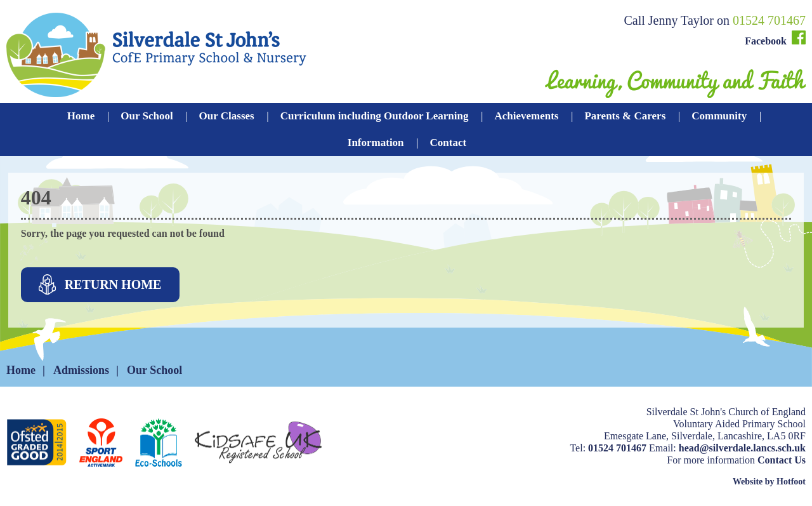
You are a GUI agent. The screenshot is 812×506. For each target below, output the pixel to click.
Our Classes (227, 116)
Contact (449, 143)
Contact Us (782, 460)
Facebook (775, 38)
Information (376, 143)
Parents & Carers (625, 116)
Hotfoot (791, 482)
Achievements (526, 116)
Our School (147, 116)
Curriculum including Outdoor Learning (375, 116)
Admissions (81, 370)
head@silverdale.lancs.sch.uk (742, 448)
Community (719, 116)
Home (81, 116)
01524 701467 (769, 20)
